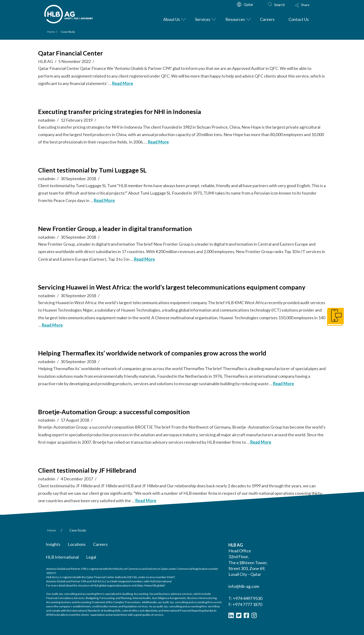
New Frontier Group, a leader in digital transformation (115, 229)
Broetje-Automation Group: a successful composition (114, 412)
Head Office (240, 551)
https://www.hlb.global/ (151, 585)
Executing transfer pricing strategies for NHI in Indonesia (120, 112)
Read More (123, 83)
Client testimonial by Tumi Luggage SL (92, 170)
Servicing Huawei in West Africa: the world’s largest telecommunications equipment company (172, 287)
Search (279, 5)
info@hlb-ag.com (244, 586)
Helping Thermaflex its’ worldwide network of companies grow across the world (152, 353)
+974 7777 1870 (247, 604)
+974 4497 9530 (248, 598)
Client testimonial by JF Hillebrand (87, 470)
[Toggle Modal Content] (307, 8)
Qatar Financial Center (70, 53)
